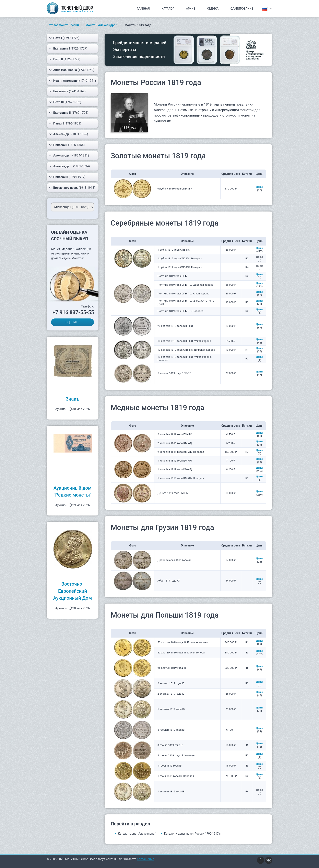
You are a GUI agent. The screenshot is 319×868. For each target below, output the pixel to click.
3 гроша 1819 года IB (170, 745)
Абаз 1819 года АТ (169, 581)
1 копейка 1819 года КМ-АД (175, 469)
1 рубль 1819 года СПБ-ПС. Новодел (180, 258)
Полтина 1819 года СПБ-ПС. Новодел (180, 311)
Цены (259, 187)
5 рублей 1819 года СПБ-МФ (175, 189)
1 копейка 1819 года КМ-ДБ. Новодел (181, 478)
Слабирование (242, 9)
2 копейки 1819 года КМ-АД (175, 443)
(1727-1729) (65, 59)
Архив (191, 9)
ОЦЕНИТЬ (73, 322)
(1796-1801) (65, 123)
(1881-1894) (69, 166)
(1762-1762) (65, 102)
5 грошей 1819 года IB (171, 730)
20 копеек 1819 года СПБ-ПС (175, 326)
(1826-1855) (67, 145)
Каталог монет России (63, 25)
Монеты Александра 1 (102, 25)
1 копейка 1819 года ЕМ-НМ (175, 461)
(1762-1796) (69, 113)
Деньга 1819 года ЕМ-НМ (173, 493)
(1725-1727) (68, 48)
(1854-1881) (69, 155)
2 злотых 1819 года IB (171, 683)
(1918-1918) (72, 188)
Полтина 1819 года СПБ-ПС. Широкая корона (185, 285)
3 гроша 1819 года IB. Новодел (176, 755)
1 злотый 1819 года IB (171, 709)
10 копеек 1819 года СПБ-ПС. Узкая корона (184, 341)
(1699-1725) (64, 38)
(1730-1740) (72, 70)
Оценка (213, 9)
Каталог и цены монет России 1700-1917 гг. (193, 834)
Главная (143, 9)
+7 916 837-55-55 (73, 312)
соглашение (146, 859)
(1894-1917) (67, 177)
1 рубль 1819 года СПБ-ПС (174, 250)
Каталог (168, 9)
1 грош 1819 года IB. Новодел (176, 776)
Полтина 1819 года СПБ (172, 276)
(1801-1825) (69, 134)
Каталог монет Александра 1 (137, 834)
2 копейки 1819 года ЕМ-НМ (175, 434)
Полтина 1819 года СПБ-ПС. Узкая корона (183, 294)
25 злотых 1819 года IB (172, 668)
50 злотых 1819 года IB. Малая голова (181, 653)
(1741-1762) (67, 91)
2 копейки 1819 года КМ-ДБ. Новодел (181, 452)
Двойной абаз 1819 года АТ (174, 560)
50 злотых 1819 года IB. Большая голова (183, 642)
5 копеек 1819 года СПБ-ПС (174, 373)
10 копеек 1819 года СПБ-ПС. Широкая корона (186, 350)
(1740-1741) (73, 81)
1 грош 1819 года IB (170, 766)
